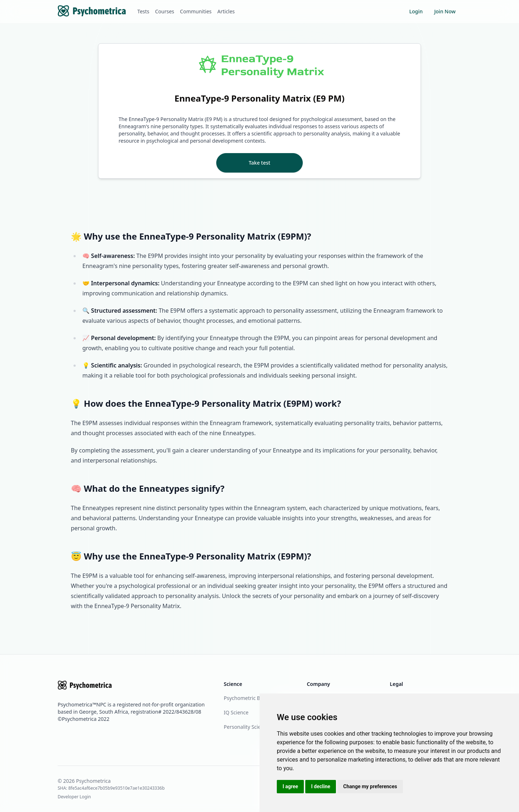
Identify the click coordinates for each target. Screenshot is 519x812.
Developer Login (74, 797)
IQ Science (236, 712)
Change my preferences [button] (370, 786)
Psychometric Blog (246, 698)
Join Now (445, 11)
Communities (196, 11)
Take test (259, 163)
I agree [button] (290, 786)
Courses (165, 11)
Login (416, 11)
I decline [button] (321, 786)
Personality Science (247, 727)
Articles (226, 11)
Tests (143, 11)
